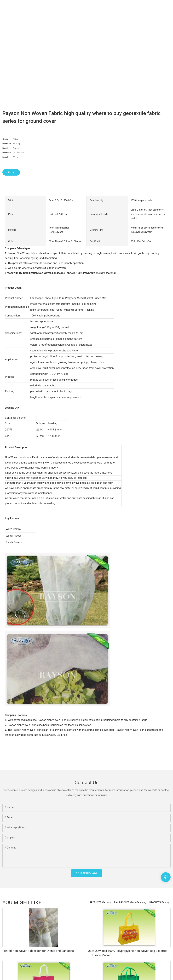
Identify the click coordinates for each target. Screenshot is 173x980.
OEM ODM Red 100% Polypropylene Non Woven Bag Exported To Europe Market (128, 953)
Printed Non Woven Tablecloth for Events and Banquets (38, 951)
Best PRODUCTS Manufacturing (130, 902)
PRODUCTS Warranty (100, 902)
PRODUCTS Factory (159, 902)
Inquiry (11, 172)
